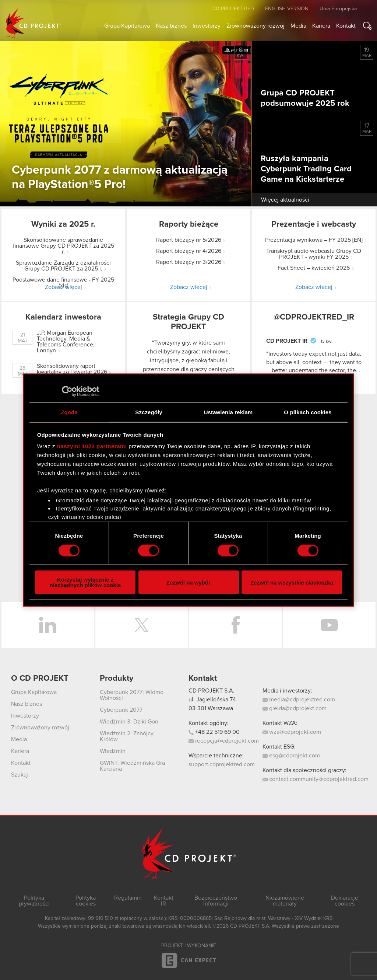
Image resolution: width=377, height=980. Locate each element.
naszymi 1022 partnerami (92, 446)
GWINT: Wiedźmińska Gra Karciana (132, 766)
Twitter (142, 625)
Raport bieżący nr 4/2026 (189, 251)
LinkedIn (48, 625)
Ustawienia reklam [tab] (228, 412)
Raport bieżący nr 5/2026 (189, 240)
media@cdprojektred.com (299, 700)
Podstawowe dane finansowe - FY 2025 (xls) (63, 283)
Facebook (235, 625)
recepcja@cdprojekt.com (224, 741)
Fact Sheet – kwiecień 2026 (314, 268)
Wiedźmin (113, 751)
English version (287, 9)
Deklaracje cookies (345, 901)
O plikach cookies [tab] (308, 412)
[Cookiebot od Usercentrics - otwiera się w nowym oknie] (67, 391)
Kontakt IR (164, 901)
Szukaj (370, 27)
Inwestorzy (207, 26)
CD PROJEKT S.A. (212, 691)
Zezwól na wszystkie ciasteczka (292, 582)
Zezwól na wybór (188, 582)
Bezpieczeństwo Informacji (216, 901)
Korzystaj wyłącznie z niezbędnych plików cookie (85, 582)
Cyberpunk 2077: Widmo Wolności (132, 695)
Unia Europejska (338, 9)
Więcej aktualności (285, 200)
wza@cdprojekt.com (292, 732)
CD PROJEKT (34, 23)
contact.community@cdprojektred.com (316, 779)
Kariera (321, 26)
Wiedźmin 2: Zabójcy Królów (127, 736)
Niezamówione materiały (285, 901)
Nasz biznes (171, 26)
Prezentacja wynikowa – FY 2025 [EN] (314, 240)
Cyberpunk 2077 (121, 710)
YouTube (329, 625)
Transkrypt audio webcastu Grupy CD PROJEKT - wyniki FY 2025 (314, 254)
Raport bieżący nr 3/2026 (189, 262)
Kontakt (346, 26)
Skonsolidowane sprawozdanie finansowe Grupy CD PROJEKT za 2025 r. (64, 246)
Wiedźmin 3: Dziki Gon (129, 722)
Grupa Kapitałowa (127, 26)
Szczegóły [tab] (149, 412)
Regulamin (128, 898)
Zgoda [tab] (69, 412)
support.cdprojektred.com (222, 764)
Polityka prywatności (34, 901)
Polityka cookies (86, 901)
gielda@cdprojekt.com (295, 708)
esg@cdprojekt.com (291, 756)
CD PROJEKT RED (233, 9)
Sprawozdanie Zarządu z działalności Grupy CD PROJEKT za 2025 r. (63, 266)
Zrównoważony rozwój (256, 26)
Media (298, 26)
